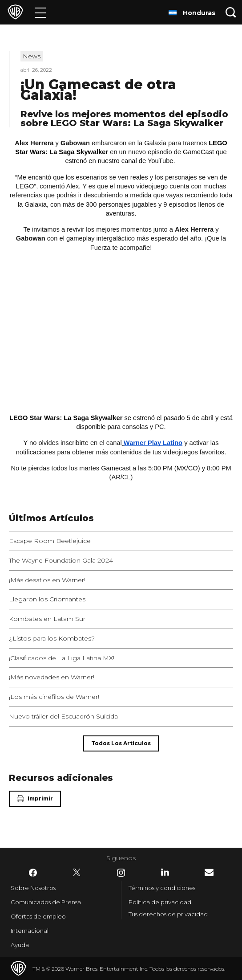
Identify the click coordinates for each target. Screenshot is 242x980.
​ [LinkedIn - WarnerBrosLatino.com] (165, 872)
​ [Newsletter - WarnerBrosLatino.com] (209, 872)
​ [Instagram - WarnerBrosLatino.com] (121, 873)
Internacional (30, 931)
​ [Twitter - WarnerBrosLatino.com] (77, 873)
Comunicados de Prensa (46, 902)
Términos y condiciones (162, 888)
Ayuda (20, 945)
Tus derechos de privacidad (168, 914)
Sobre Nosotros (33, 888)
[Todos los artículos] (121, 743)
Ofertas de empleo (38, 916)
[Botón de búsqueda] (231, 12)
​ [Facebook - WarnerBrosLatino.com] (33, 873)
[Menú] (40, 12)
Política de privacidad (160, 902)
